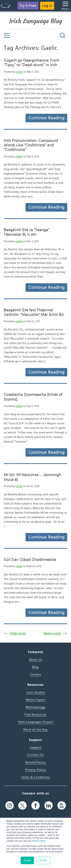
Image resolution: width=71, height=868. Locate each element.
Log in (47, 6)
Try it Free (28, 6)
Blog (35, 667)
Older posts (18, 633)
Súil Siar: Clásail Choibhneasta (30, 560)
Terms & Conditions (36, 777)
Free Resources (35, 715)
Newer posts (52, 633)
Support (36, 747)
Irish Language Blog (36, 21)
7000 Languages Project (36, 722)
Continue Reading (46, 118)
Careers (36, 674)
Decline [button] (43, 860)
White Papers (36, 700)
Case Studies (36, 692)
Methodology (35, 707)
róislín (19, 72)
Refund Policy (36, 762)
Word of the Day (35, 730)
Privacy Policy (38, 841)
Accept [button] (27, 860)
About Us (36, 660)
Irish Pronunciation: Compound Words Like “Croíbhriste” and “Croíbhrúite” (31, 145)
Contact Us (35, 755)
